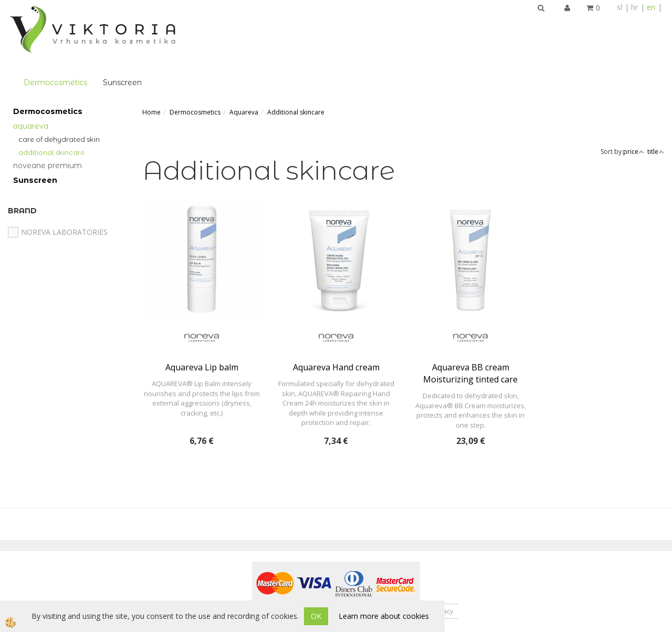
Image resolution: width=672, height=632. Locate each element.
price (634, 101)
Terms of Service (385, 560)
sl (619, 7)
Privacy (443, 560)
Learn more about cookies (384, 616)
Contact (287, 560)
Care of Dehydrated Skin (59, 88)
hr (634, 7)
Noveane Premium (48, 115)
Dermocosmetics (190, 24)
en (651, 7)
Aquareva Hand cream (336, 316)
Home (151, 61)
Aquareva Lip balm (202, 316)
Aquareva (31, 75)
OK (316, 616)
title (656, 101)
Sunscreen (257, 24)
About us (240, 560)
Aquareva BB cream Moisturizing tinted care (470, 322)
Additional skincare (51, 101)
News (329, 560)
